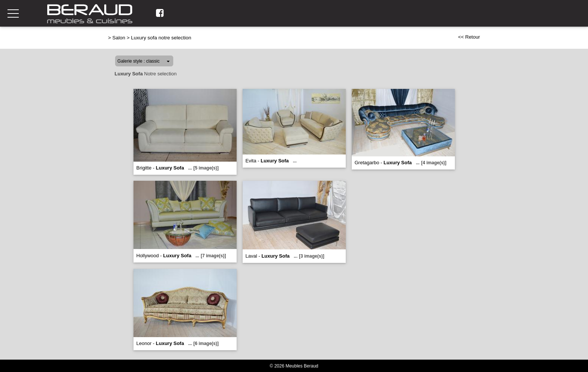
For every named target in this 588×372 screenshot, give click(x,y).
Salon (119, 38)
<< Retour (469, 37)
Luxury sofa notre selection (161, 38)
